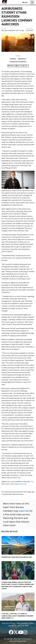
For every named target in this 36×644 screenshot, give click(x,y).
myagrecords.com (20, 484)
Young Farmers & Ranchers (18, 62)
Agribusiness (22, 59)
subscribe (24, 511)
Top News (13, 59)
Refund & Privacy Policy (18, 641)
